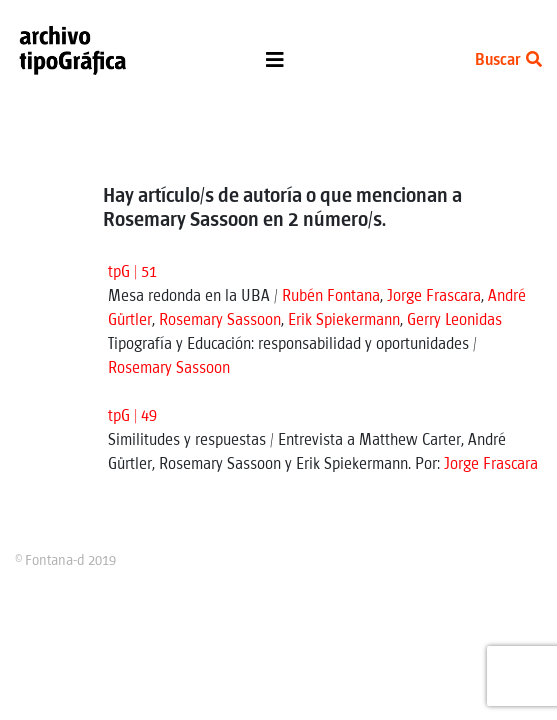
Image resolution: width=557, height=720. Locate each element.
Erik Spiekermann (344, 320)
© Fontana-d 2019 (65, 561)
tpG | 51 (132, 272)
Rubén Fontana (331, 296)
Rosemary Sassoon (220, 320)
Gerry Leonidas (454, 320)
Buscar (508, 60)
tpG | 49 (132, 416)
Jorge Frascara (434, 296)
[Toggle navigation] (275, 65)
